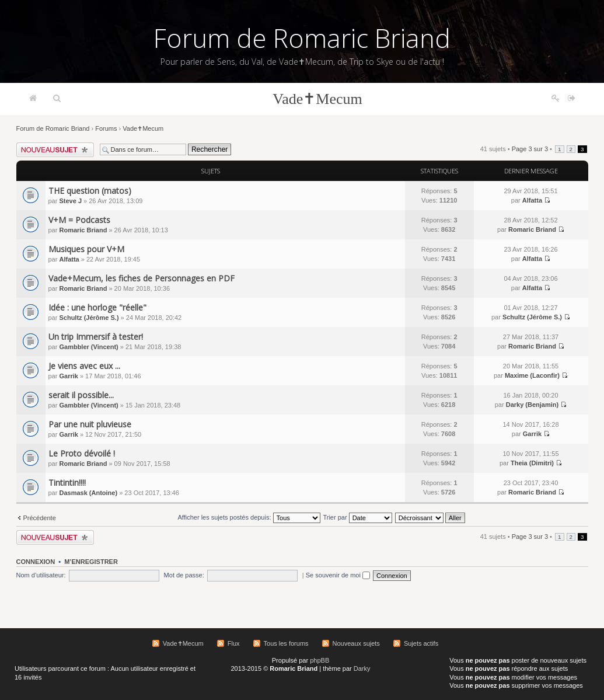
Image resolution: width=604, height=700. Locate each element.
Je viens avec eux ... (84, 366)
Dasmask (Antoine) (88, 493)
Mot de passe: (184, 575)
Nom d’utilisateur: (41, 575)
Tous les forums (286, 643)
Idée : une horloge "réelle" (97, 307)
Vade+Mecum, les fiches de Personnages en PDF (142, 278)
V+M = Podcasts (79, 220)
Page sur (530, 149)
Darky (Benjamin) (532, 405)
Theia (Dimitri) (532, 463)
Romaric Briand (83, 230)
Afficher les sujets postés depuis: (249, 517)
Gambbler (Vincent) (88, 347)
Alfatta (532, 200)
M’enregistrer (91, 562)
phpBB (320, 660)
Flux (234, 643)
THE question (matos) (90, 191)
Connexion (36, 562)
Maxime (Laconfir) (532, 375)
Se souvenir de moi (338, 575)
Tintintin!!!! (67, 483)
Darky (362, 668)
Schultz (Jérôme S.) (89, 318)
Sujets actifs (421, 643)
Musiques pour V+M (86, 249)
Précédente (40, 518)
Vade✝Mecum (317, 99)
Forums (106, 128)
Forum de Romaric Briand (302, 38)
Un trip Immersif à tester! (96, 337)
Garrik (68, 376)
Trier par (357, 517)
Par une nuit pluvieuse (90, 424)
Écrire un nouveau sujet (55, 150)
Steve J (70, 201)
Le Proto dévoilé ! (82, 453)
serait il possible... (81, 395)
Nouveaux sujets (356, 643)
